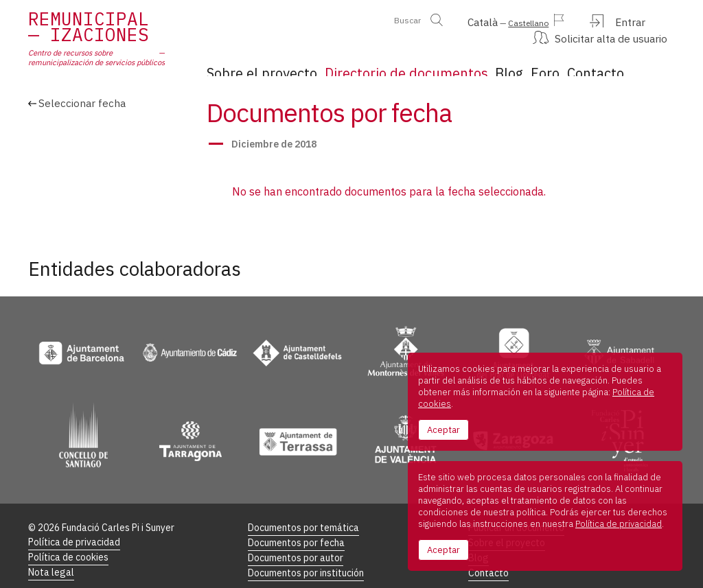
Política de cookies (68, 541)
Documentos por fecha (296, 527)
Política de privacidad (74, 525)
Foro (541, 67)
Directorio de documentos (387, 67)
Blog (490, 67)
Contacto (602, 67)
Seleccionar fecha (82, 144)
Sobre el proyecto (251, 67)
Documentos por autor (296, 542)
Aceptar (443, 430)
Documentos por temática (303, 511)
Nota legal (51, 557)
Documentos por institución (306, 558)
